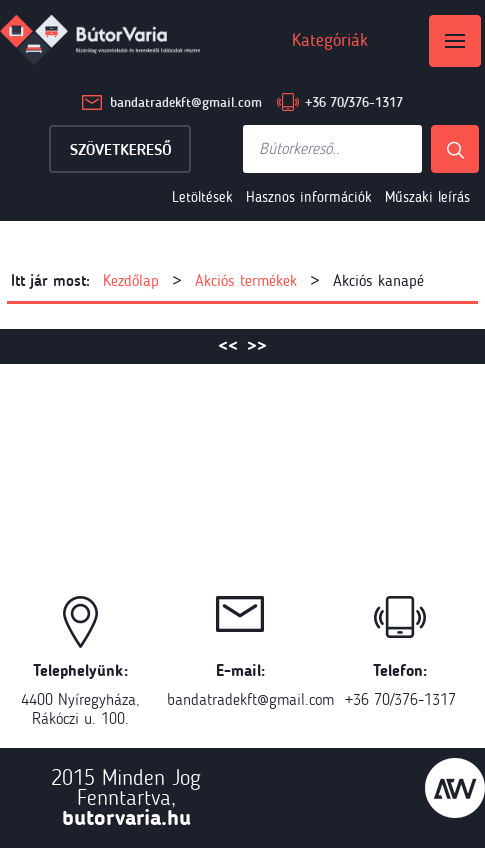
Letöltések (202, 197)
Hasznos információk (309, 197)
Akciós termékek (246, 280)
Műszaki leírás (427, 197)
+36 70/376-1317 (354, 102)
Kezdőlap (131, 280)
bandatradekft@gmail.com (186, 102)
